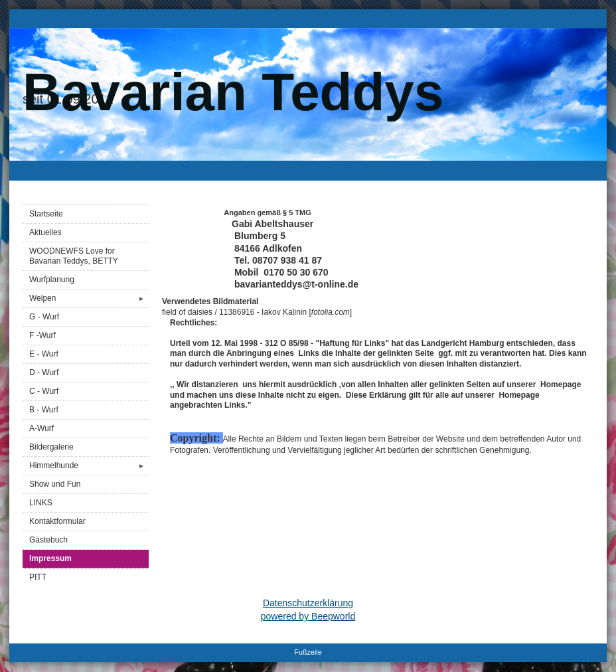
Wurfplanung (52, 280)
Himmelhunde (89, 466)
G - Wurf (44, 317)
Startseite (46, 214)
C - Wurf (44, 391)
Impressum (50, 558)
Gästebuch (48, 540)
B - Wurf (44, 410)
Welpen (89, 298)
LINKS (41, 503)
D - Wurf (44, 373)
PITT (38, 577)
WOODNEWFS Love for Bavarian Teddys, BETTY (74, 256)
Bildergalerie (51, 447)
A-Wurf (41, 428)
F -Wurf (42, 335)
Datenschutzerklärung (308, 603)
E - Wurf (44, 354)
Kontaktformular (57, 521)
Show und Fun (55, 484)
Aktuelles (45, 232)
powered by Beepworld (308, 616)
